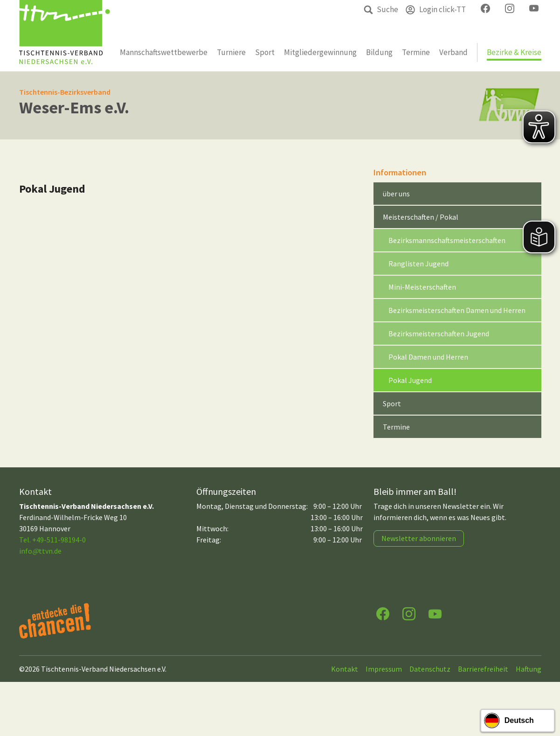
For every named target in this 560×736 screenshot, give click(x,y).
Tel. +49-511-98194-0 (52, 540)
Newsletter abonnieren (419, 538)
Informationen (400, 172)
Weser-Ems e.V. (74, 108)
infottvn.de (40, 551)
